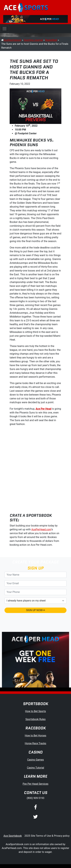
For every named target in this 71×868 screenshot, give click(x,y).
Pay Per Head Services (35, 784)
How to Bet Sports (35, 711)
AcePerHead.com (41, 529)
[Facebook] (35, 807)
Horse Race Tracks (35, 743)
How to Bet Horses (35, 736)
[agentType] (35, 601)
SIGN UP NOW (35, 610)
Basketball (51, 40)
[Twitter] (35, 817)
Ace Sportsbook (13, 836)
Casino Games (35, 760)
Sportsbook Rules (35, 719)
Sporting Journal (33, 40)
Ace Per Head (44, 409)
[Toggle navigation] (4, 29)
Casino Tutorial (36, 768)
